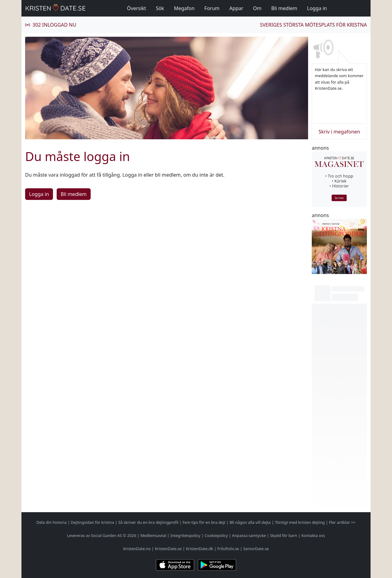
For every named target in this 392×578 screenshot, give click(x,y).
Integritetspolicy (185, 535)
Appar (236, 8)
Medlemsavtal (153, 535)
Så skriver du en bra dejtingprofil (148, 522)
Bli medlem (284, 8)
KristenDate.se (168, 549)
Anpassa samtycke (249, 535)
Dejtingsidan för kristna (92, 522)
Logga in (317, 8)
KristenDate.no (137, 549)
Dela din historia (51, 522)
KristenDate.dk (200, 549)
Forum (212, 8)
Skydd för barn (284, 535)
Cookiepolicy (216, 535)
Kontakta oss (313, 535)
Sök (160, 8)
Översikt (137, 8)
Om (257, 8)
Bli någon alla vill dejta (250, 522)
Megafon (184, 8)
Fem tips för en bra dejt (204, 522)
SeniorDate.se (256, 549)
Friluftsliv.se (228, 549)
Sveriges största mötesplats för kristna (313, 25)
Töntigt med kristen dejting (300, 522)
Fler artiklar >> (342, 522)
